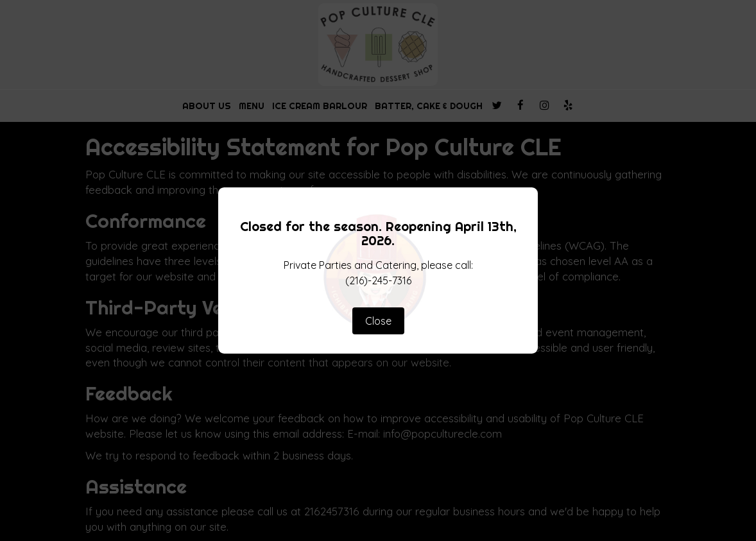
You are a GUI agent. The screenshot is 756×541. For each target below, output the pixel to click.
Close (378, 321)
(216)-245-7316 (378, 280)
